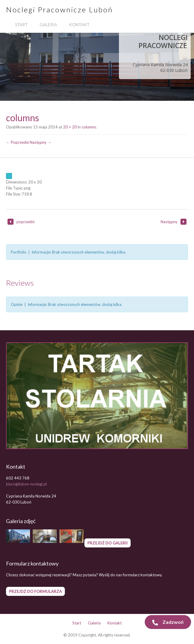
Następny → (41, 142)
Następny (174, 222)
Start (21, 25)
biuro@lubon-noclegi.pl (26, 484)
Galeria (48, 25)
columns (89, 127)
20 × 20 (70, 127)
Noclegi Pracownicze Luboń (59, 9)
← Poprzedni (17, 142)
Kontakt (79, 25)
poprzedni (21, 222)
